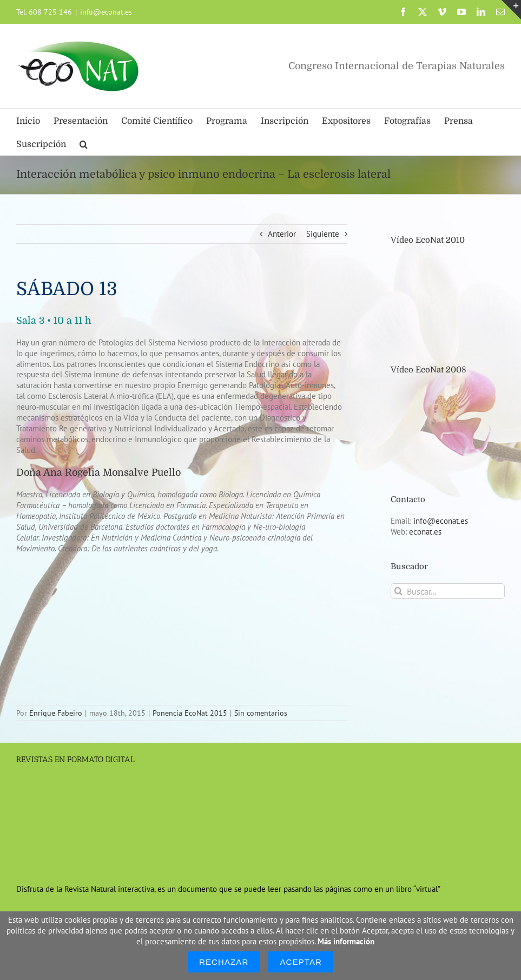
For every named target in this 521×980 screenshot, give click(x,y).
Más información (346, 941)
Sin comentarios (261, 713)
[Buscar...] (448, 591)
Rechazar (224, 962)
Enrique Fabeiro (56, 713)
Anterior (282, 234)
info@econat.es (106, 12)
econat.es (425, 532)
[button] (84, 144)
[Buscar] (398, 591)
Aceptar (301, 962)
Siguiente (323, 234)
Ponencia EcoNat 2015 (190, 713)
